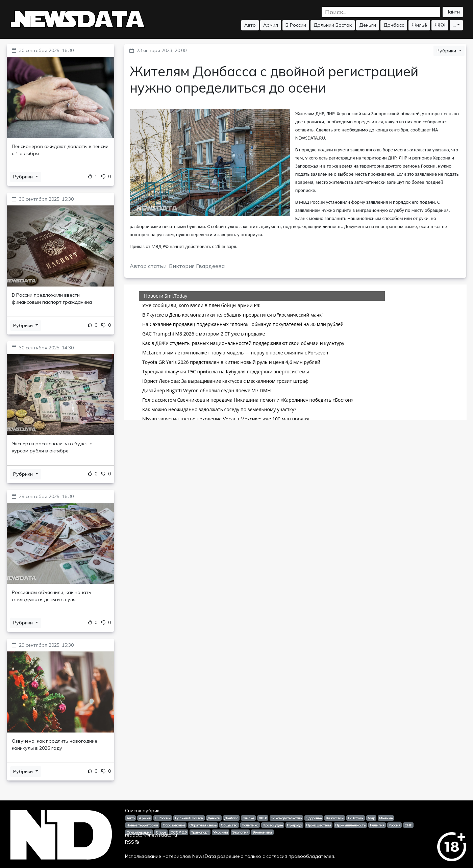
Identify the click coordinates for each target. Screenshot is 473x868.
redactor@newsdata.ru (151, 835)
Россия (394, 825)
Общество (229, 825)
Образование (174, 825)
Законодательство (286, 818)
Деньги (368, 25)
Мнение (386, 818)
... (454, 25)
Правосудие (273, 825)
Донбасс (394, 25)
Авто (250, 25)
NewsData (204, 856)
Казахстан (335, 818)
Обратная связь (203, 825)
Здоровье (314, 818)
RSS (132, 842)
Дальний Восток (333, 25)
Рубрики (24, 177)
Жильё (419, 25)
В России (296, 25)
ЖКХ (440, 25)
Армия (271, 25)
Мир (371, 818)
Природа (294, 825)
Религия (377, 825)
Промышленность (350, 825)
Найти (453, 12)
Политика (250, 825)
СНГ (408, 825)
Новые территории (142, 825)
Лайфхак (355, 818)
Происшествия (319, 825)
